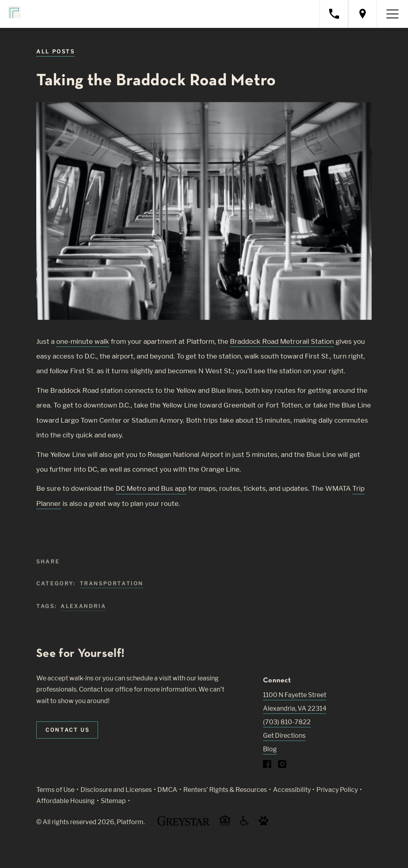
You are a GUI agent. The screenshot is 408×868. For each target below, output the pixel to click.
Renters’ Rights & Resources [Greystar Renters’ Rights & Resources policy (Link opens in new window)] (225, 790)
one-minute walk (83, 341)
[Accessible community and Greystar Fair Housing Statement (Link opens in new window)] (245, 824)
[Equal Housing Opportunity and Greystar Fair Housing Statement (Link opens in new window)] (225, 824)
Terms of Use (55, 790)
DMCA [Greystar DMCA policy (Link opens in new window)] (167, 790)
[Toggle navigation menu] (392, 14)
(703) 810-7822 (287, 722)
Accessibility (292, 790)
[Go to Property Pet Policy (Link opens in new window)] (264, 824)
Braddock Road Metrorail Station (282, 341)
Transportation (112, 590)
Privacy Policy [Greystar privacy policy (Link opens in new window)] (337, 790)
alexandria (83, 612)
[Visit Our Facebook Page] (267, 766)
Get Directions (284, 736)
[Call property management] (334, 14)
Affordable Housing (66, 801)
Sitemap (113, 801)
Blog (270, 749)
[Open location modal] (363, 14)
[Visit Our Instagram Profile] (282, 766)
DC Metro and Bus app (151, 488)
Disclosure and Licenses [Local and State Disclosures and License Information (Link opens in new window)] (116, 790)
